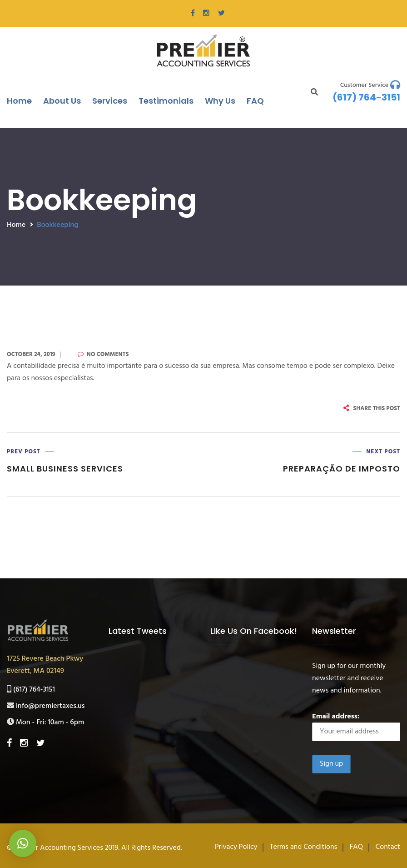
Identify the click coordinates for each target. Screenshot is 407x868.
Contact (388, 847)
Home (19, 101)
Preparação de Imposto (342, 469)
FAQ (255, 101)
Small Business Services (65, 469)
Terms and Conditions (303, 847)
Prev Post (24, 452)
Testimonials (166, 101)
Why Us (220, 101)
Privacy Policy (236, 847)
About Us (62, 101)
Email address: (356, 726)
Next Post (383, 452)
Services (110, 101)
